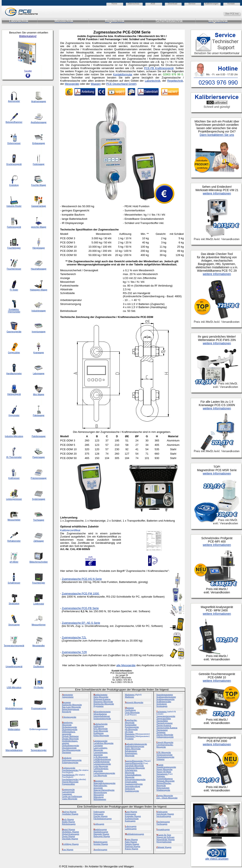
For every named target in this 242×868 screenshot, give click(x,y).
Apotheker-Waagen (70, 814)
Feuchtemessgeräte (70, 770)
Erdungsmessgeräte (70, 762)
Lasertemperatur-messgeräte (101, 754)
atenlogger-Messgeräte (68, 724)
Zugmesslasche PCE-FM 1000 (80, 593)
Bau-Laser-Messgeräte (71, 707)
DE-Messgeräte (164, 752)
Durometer (67, 752)
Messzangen (99, 795)
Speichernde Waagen (165, 814)
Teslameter (161, 732)
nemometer (67, 695)
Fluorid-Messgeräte (70, 782)
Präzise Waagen (131, 849)
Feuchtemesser (69, 775)
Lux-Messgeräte (100, 775)
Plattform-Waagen (133, 846)
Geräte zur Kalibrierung (72, 796)
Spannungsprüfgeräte (134, 784)
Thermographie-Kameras (167, 728)
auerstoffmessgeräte (134, 761)
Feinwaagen (98, 814)
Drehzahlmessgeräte (71, 745)
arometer (66, 702)
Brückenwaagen (69, 824)
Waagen (96, 84)
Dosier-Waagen (69, 836)
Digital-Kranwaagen (71, 834)
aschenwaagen (163, 822)
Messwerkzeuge (100, 792)
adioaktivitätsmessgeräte (136, 744)
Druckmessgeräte (69, 748)
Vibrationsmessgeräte (165, 757)
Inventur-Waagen (101, 844)
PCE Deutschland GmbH (121, 84)
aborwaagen (131, 826)
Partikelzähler (131, 725)
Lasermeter (98, 745)
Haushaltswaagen (101, 832)
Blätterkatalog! (28, 36)
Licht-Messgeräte (101, 766)
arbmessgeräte (69, 768)
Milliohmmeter (100, 799)
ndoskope (67, 758)
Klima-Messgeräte (101, 735)
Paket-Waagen (131, 842)
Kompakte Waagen (133, 816)
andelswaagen (100, 829)
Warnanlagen (162, 774)
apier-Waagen (131, 839)
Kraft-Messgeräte (101, 731)
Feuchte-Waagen (100, 816)
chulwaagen (162, 812)
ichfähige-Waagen (70, 844)
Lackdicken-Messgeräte (104, 743)
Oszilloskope (130, 710)
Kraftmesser (99, 733)
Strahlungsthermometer (166, 697)
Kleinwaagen (130, 814)
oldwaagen (99, 824)
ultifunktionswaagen (134, 834)
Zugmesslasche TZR (74, 652)
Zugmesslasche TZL (74, 637)
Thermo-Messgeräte (165, 735)
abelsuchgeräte (100, 724)
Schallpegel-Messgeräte (135, 768)
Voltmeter (160, 759)
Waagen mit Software (165, 837)
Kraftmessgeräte (132, 818)
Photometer (130, 734)
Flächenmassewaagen (103, 818)
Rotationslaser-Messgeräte (131, 754)
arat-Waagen (131, 812)
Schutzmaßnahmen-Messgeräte (133, 776)
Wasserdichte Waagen (165, 839)
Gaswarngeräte (68, 792)
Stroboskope (162, 704)
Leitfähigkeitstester (102, 762)
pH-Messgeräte (131, 729)
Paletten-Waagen (132, 844)
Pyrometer (129, 739)
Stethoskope (130, 789)
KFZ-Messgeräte (101, 728)
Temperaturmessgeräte (166, 716)
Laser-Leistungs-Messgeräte (101, 749)
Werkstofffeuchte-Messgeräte (164, 784)
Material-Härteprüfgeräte (104, 790)
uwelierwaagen (100, 849)
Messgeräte (72, 84)
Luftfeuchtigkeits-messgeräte (101, 770)
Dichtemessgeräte (69, 727)
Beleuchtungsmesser (71, 709)
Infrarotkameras (100, 714)
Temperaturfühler (164, 718)
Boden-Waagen (68, 822)
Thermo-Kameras (164, 725)
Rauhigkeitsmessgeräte (135, 746)
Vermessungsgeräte (164, 755)
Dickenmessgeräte (70, 729)
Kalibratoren (99, 726)
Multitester (129, 697)
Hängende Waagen (101, 834)
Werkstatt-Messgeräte (165, 781)
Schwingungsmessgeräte (135, 779)
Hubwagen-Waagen (102, 836)
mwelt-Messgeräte (165, 742)
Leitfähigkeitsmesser (102, 759)
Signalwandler (131, 782)
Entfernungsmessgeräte (72, 760)
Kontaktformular (123, 74)
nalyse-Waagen (69, 812)
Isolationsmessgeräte (102, 718)
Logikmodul (39, 604)
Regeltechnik (175, 81)
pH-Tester (129, 732)
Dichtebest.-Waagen (71, 832)
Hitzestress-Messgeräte (103, 701)
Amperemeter (68, 697)
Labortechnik (153, 81)
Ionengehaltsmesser (102, 716)
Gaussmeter (67, 794)
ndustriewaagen (100, 842)
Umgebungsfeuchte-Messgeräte (165, 746)
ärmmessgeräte (100, 741)
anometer (98, 781)
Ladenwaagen (131, 829)
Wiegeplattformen (164, 842)
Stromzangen (162, 706)
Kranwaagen (130, 821)
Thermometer (162, 730)
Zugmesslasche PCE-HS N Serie (82, 579)
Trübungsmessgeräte (165, 737)
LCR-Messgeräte (101, 757)
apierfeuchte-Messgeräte (131, 721)
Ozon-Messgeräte (132, 712)
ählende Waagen (164, 847)
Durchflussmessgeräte (71, 750)
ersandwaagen (163, 829)
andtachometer (100, 695)
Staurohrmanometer (165, 695)
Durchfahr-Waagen (70, 839)
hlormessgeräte (69, 717)
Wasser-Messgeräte (164, 769)
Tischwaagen (162, 824)
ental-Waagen (69, 829)
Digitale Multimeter (70, 736)
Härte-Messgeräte (101, 697)
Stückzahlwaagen (164, 816)
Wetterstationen (163, 788)
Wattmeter (161, 776)
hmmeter (129, 708)
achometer (162, 712)
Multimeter (130, 695)
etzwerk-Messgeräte (134, 702)
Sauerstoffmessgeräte (134, 763)
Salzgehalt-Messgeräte (134, 766)
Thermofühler (162, 721)
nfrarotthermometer (102, 712)
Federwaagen (99, 812)
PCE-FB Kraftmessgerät (159, 68)
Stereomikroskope (133, 786)
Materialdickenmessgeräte (104, 783)
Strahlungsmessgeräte (165, 699)
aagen (160, 765)
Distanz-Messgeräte (70, 739)
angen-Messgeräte (165, 795)
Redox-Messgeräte (133, 749)
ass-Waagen (68, 849)
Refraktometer (131, 751)
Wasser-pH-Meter (164, 772)
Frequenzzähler (69, 784)
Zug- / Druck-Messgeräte (167, 798)
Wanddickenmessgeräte (166, 767)
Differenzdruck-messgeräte (69, 733)
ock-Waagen (68, 819)
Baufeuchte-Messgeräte (72, 705)
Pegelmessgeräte (132, 727)
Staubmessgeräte (132, 791)
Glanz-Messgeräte (70, 799)
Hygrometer (98, 706)
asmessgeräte (68, 789)
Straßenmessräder (164, 701)
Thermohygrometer (164, 723)
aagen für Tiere (164, 835)
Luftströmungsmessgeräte (104, 773)
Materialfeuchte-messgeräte (100, 787)
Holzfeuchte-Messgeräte (104, 704)
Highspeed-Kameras (102, 699)
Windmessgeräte (163, 790)
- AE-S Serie (81, 623)
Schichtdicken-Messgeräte (131, 771)
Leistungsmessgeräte (102, 764)
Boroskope (67, 712)
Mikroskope (98, 797)
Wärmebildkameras (164, 779)
